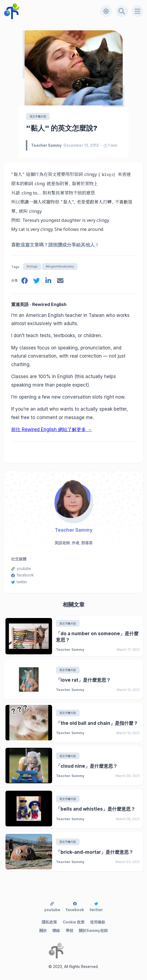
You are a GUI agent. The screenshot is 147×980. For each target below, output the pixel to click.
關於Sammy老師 (93, 931)
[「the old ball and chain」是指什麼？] (29, 723)
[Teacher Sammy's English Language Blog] (52, 11)
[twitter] (37, 282)
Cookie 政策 (74, 922)
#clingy (32, 266)
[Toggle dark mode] (106, 11)
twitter (19, 582)
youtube (21, 569)
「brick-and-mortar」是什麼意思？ (95, 852)
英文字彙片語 (38, 116)
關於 (43, 931)
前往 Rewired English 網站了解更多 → (52, 429)
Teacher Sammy (74, 530)
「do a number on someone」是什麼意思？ (97, 637)
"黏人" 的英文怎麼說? (62, 128)
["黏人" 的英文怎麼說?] (74, 68)
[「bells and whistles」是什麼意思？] (29, 808)
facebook (22, 575)
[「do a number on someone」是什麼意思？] (29, 636)
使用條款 (98, 922)
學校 (70, 931)
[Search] (122, 11)
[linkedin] (48, 282)
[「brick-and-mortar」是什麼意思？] (29, 852)
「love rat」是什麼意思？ (83, 680)
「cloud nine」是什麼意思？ (87, 766)
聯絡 (56, 931)
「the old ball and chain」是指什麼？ (97, 723)
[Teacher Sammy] (73, 499)
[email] (60, 282)
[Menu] (137, 11)
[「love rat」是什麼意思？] (29, 679)
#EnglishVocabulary (60, 266)
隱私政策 (49, 922)
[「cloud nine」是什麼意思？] (29, 766)
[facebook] (25, 282)
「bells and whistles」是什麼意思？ (96, 809)
